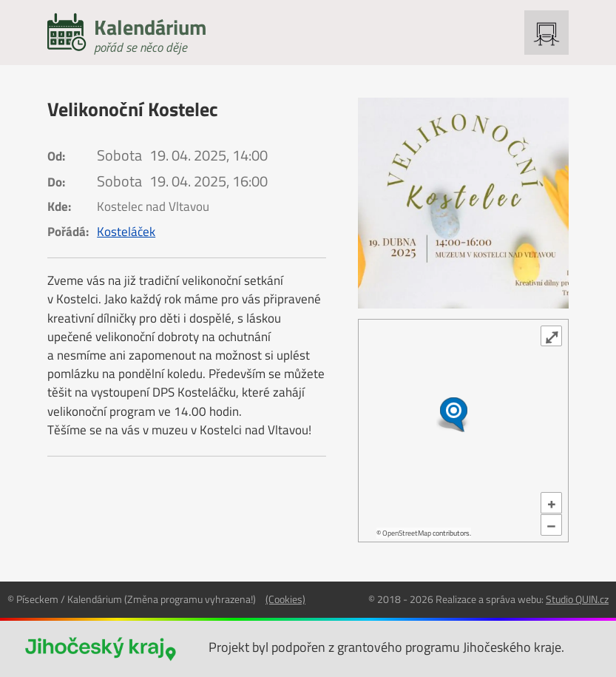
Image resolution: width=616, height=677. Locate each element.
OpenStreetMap (407, 533)
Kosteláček (126, 232)
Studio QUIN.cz (577, 599)
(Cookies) (285, 599)
